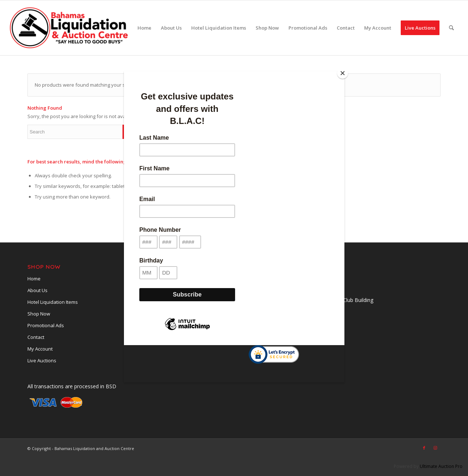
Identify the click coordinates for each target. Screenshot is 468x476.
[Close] (343, 73)
